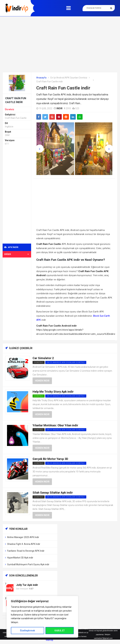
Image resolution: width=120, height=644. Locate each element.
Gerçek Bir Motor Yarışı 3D (50, 459)
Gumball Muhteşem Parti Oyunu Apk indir (28, 564)
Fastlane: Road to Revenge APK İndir (26, 551)
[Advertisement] (60, 44)
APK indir (11, 247)
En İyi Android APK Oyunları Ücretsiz (69, 78)
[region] (42, 617)
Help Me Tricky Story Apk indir (53, 392)
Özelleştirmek (27, 631)
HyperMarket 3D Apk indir (20, 558)
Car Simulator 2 (43, 358)
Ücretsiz (10, 109)
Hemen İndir (42, 381)
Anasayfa (41, 78)
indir (60, 108)
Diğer (16, 254)
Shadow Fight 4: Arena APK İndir (24, 544)
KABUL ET (60, 631)
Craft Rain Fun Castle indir (63, 88)
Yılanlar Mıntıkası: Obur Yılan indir (55, 425)
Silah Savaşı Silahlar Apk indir (53, 493)
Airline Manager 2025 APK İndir (23, 537)
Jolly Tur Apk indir (27, 585)
